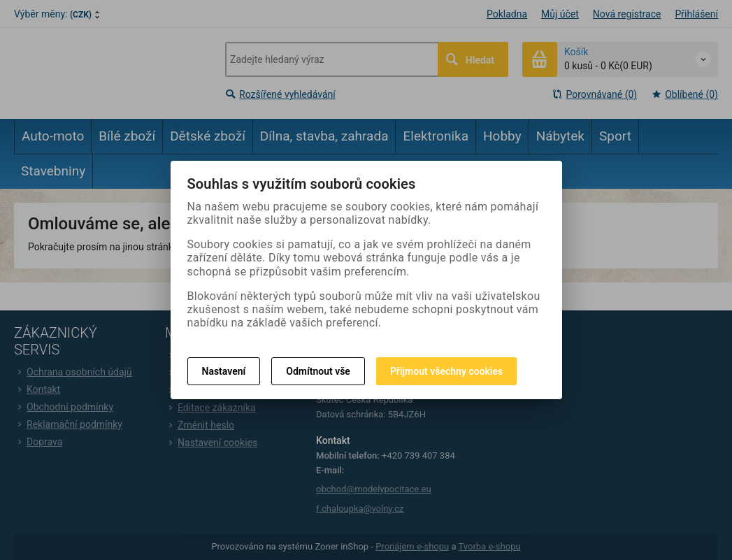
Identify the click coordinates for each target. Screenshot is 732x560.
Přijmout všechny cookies (446, 371)
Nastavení (224, 371)
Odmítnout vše (318, 371)
